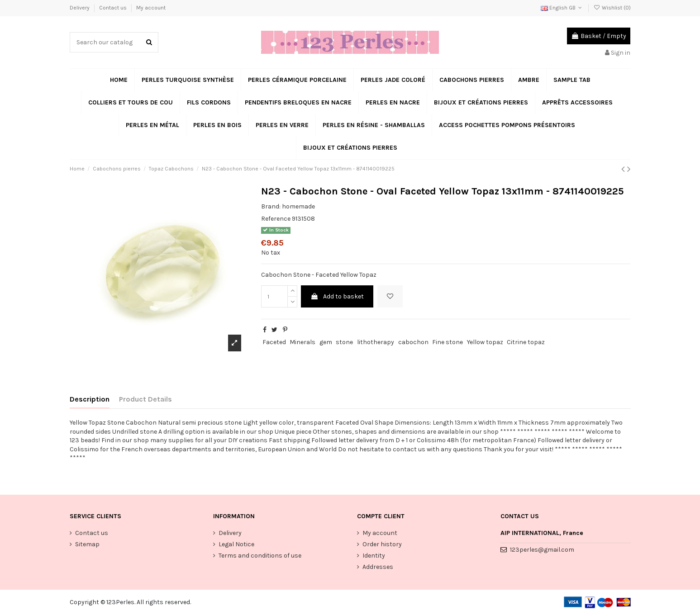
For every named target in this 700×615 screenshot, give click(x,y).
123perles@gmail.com (542, 550)
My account (151, 8)
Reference (276, 219)
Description (90, 399)
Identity (374, 556)
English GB (562, 8)
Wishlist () (612, 8)
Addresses (378, 567)
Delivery (80, 8)
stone (344, 342)
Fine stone (448, 342)
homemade (298, 206)
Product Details (145, 399)
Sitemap (87, 544)
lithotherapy (376, 342)
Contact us (114, 8)
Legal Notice (236, 544)
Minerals (302, 342)
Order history (382, 544)
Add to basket (337, 296)
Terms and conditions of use (260, 556)
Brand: (271, 206)
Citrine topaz (526, 342)
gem (326, 342)
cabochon (413, 342)
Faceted (274, 342)
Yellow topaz (485, 342)
